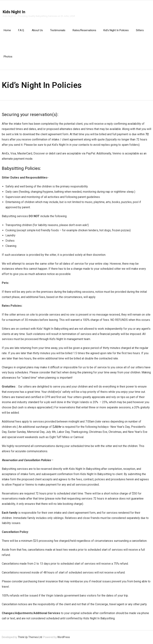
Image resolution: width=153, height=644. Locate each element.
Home (7, 30)
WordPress (64, 637)
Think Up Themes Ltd (30, 637)
